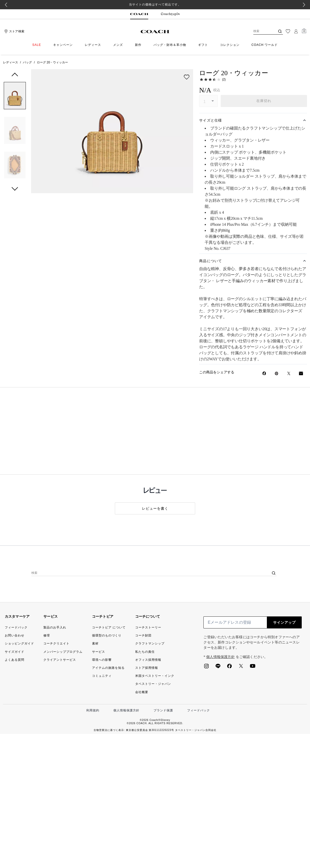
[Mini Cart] (304, 31)
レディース (11, 62)
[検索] (260, 31)
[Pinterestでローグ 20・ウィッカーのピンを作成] (277, 373)
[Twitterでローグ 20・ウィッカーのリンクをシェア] (289, 373)
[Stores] (14, 31)
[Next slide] (304, 5)
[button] (15, 97)
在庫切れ (264, 101)
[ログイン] (296, 31)
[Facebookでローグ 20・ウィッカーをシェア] (264, 373)
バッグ (27, 62)
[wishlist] (187, 77)
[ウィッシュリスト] (288, 31)
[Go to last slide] (6, 5)
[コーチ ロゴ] (155, 32)
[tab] (139, 14)
